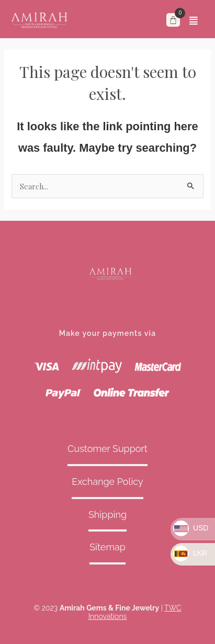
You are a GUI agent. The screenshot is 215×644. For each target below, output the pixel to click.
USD (191, 528)
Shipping (107, 515)
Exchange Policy (107, 482)
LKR (190, 553)
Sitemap (107, 547)
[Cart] (173, 20)
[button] (194, 20)
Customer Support (107, 449)
